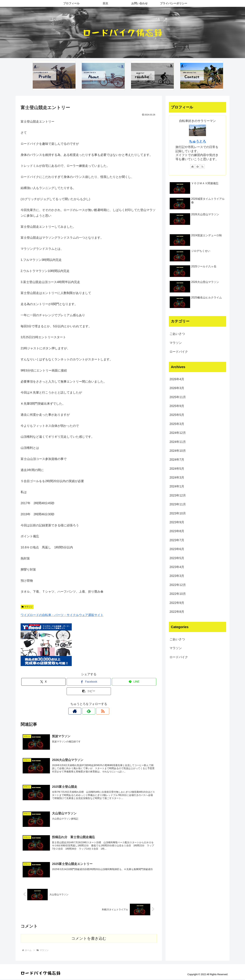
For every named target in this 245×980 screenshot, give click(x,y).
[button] (89, 691)
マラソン (27, 607)
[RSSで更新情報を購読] (97, 711)
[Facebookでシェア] (89, 682)
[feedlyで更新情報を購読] (89, 711)
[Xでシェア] (43, 682)
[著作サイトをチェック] (81, 711)
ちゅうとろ (197, 141)
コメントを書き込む (89, 939)
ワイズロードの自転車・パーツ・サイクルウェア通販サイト (62, 615)
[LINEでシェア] (134, 682)
